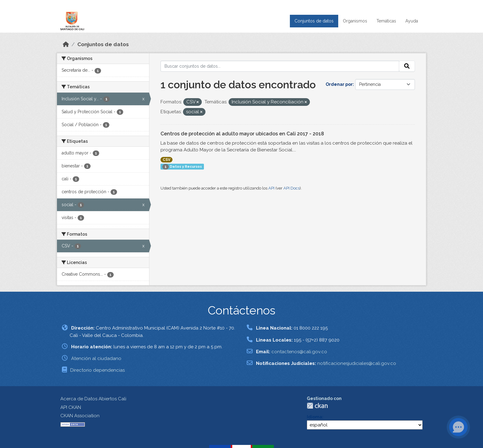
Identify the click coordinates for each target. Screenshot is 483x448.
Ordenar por (339, 84)
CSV (166, 160)
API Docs (292, 188)
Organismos (355, 21)
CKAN (317, 406)
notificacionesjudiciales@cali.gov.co (357, 363)
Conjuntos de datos (314, 21)
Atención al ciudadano (96, 358)
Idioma (315, 417)
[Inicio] (66, 44)
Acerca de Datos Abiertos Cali (93, 399)
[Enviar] (407, 66)
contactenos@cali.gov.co (299, 352)
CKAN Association (80, 416)
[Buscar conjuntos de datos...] (280, 66)
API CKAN (71, 407)
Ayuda (412, 21)
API (271, 188)
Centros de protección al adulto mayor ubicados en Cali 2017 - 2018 (242, 134)
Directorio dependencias (97, 370)
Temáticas (386, 21)
